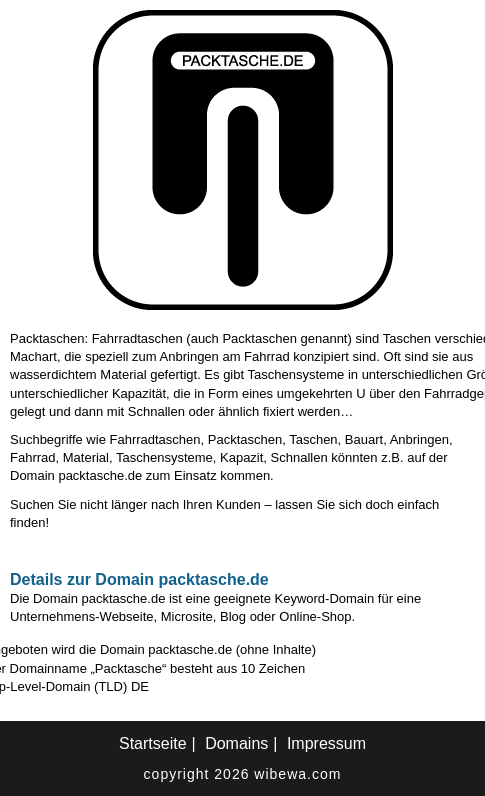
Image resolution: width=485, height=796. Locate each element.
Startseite (153, 743)
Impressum (326, 743)
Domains (236, 743)
